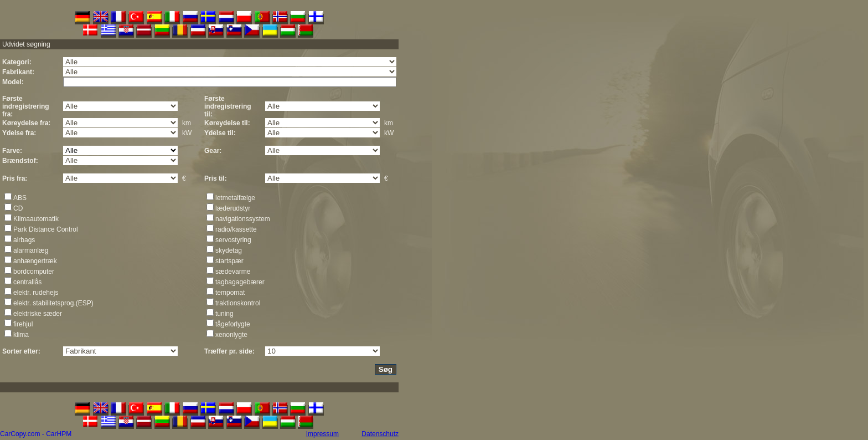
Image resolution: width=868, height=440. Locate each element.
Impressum (322, 434)
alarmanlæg (31, 250)
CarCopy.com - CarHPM (36, 434)
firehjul (23, 324)
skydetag (229, 250)
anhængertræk (35, 261)
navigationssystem (243, 219)
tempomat (230, 293)
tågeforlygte (233, 324)
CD (18, 208)
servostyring (233, 240)
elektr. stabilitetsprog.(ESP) (53, 303)
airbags (24, 240)
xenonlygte (231, 335)
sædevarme (233, 272)
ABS (20, 198)
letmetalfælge (235, 198)
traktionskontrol (238, 303)
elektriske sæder (38, 314)
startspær (229, 261)
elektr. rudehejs (36, 293)
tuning (224, 314)
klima (21, 335)
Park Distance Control (46, 229)
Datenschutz (380, 434)
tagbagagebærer (240, 282)
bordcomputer (34, 272)
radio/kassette (236, 229)
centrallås (27, 282)
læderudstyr (233, 208)
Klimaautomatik (36, 219)
